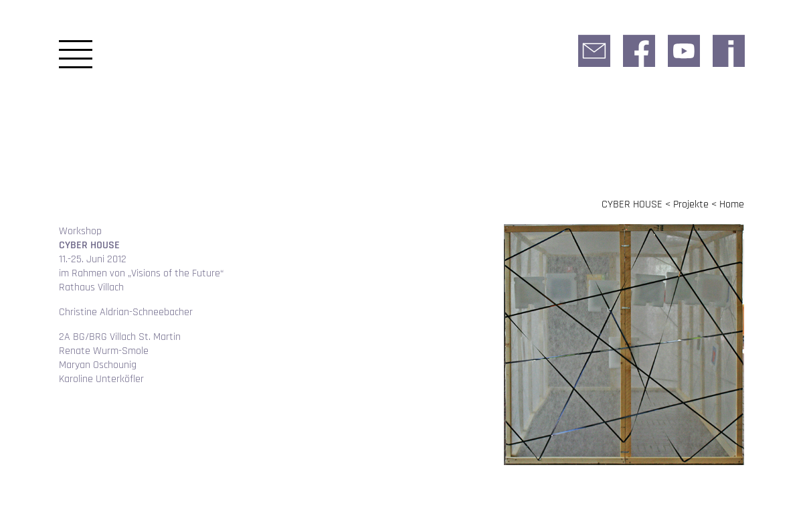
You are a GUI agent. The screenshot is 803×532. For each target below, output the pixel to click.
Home (732, 204)
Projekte (691, 204)
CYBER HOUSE (632, 204)
